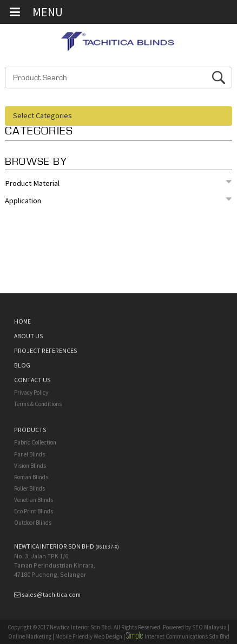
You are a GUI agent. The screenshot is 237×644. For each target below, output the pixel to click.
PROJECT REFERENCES (46, 350)
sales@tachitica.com (51, 594)
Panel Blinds (29, 454)
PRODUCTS (30, 430)
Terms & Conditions (38, 404)
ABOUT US (29, 336)
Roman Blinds (31, 477)
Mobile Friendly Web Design (89, 636)
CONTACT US (32, 380)
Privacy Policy (31, 392)
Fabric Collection (35, 442)
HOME (22, 321)
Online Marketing (30, 636)
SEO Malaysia (209, 627)
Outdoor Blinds (33, 523)
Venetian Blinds (34, 500)
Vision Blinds (30, 466)
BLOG (22, 365)
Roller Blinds (29, 488)
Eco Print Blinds (34, 511)
